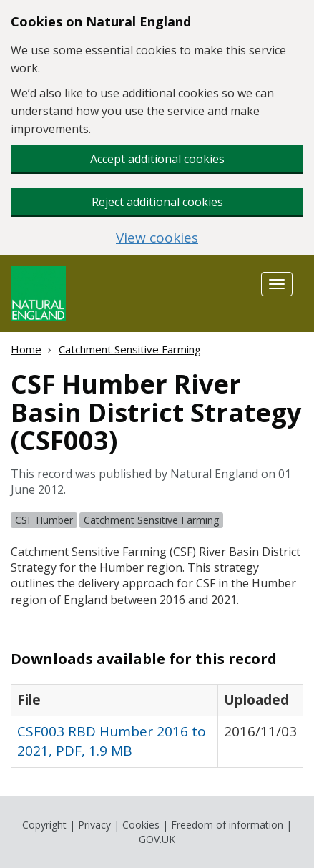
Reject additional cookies (157, 202)
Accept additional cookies (157, 159)
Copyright (44, 825)
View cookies (157, 238)
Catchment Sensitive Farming (130, 349)
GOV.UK (157, 839)
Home (26, 349)
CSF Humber (44, 520)
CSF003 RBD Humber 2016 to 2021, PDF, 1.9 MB (112, 741)
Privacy (94, 825)
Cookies (141, 825)
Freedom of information (227, 825)
